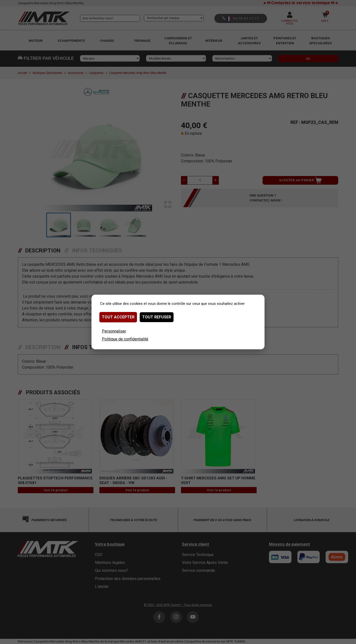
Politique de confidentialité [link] (125, 339)
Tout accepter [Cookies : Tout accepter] (118, 317)
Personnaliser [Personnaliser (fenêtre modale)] (114, 331)
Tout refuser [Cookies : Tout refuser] (157, 317)
